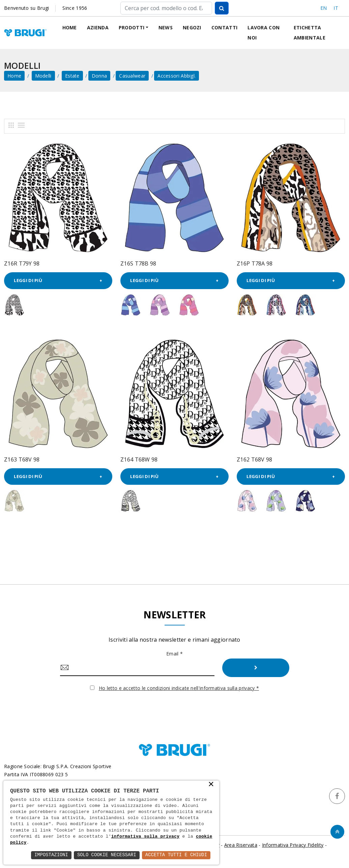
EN (324, 8)
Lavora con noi (264, 33)
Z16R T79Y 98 (22, 263)
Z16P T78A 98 (255, 263)
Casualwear (132, 76)
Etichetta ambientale (310, 33)
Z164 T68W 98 (139, 459)
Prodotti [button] (132, 27)
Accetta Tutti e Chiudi (176, 855)
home (14, 76)
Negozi (192, 27)
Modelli (43, 76)
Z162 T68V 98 (255, 459)
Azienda (98, 27)
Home (70, 27)
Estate (72, 76)
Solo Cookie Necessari (106, 855)
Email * (174, 654)
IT (336, 8)
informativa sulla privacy (146, 837)
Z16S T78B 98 (138, 263)
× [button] (211, 785)
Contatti (224, 27)
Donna (99, 76)
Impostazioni (50, 855)
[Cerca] (166, 8)
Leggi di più (28, 281)
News (166, 27)
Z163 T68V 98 (22, 459)
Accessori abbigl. (177, 76)
